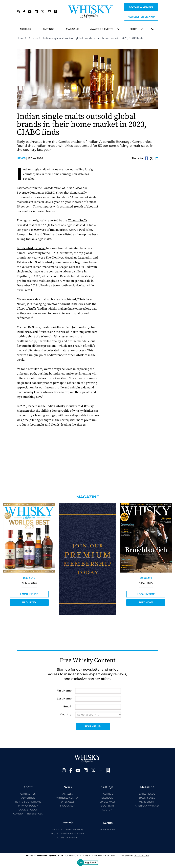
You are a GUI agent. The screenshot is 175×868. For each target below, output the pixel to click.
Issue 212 (29, 578)
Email (67, 707)
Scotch (107, 810)
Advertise (28, 798)
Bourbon (107, 806)
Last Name (64, 699)
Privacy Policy (28, 806)
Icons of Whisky (68, 838)
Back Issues (147, 798)
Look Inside (29, 594)
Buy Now (29, 602)
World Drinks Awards (68, 830)
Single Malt (107, 802)
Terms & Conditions (28, 802)
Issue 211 (146, 578)
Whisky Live (108, 830)
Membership (147, 802)
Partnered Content (68, 798)
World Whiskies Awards (68, 834)
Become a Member (141, 7)
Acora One (142, 856)
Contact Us (28, 794)
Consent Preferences (28, 814)
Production (68, 806)
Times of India (77, 220)
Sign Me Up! (93, 726)
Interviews (68, 802)
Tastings (48, 29)
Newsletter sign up (141, 17)
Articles (25, 29)
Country (66, 714)
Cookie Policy (28, 810)
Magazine (72, 29)
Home (20, 38)
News (22, 158)
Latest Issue (147, 794)
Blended (107, 798)
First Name (64, 691)
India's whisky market (31, 248)
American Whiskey (147, 806)
